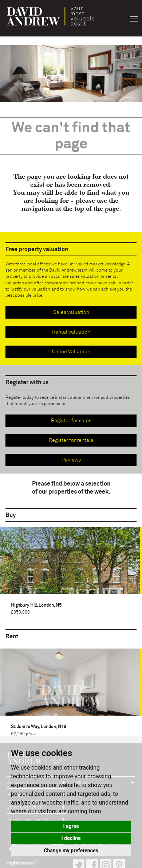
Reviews (71, 460)
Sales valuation (71, 312)
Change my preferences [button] (71, 851)
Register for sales (71, 421)
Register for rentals (71, 440)
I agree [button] (71, 826)
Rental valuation (71, 332)
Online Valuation (71, 352)
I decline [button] (71, 838)
